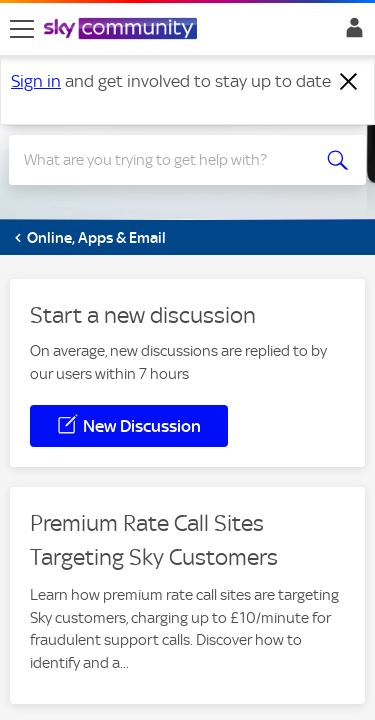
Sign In (350, 33)
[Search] (169, 160)
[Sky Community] (123, 30)
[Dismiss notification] (349, 82)
